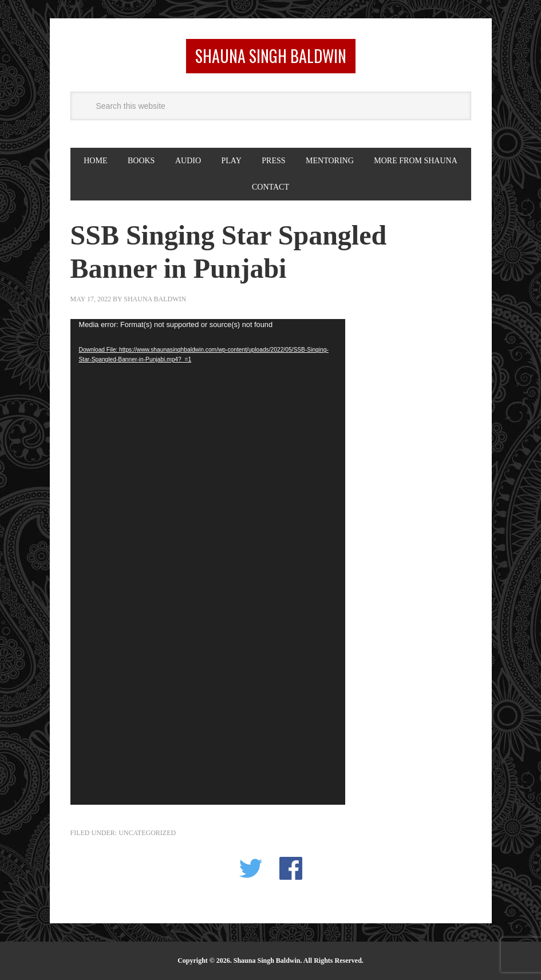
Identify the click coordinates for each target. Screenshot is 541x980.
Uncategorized (147, 833)
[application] (208, 562)
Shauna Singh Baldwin (271, 56)
